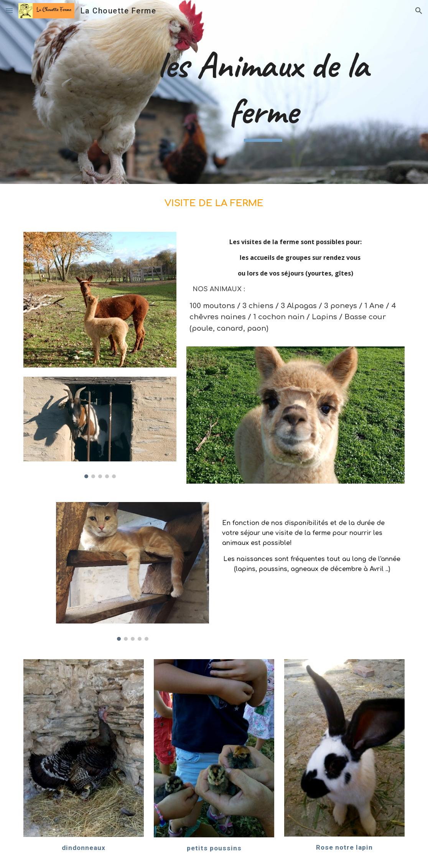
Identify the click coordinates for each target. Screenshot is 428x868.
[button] (9, 11)
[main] (263, 92)
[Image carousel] (100, 427)
